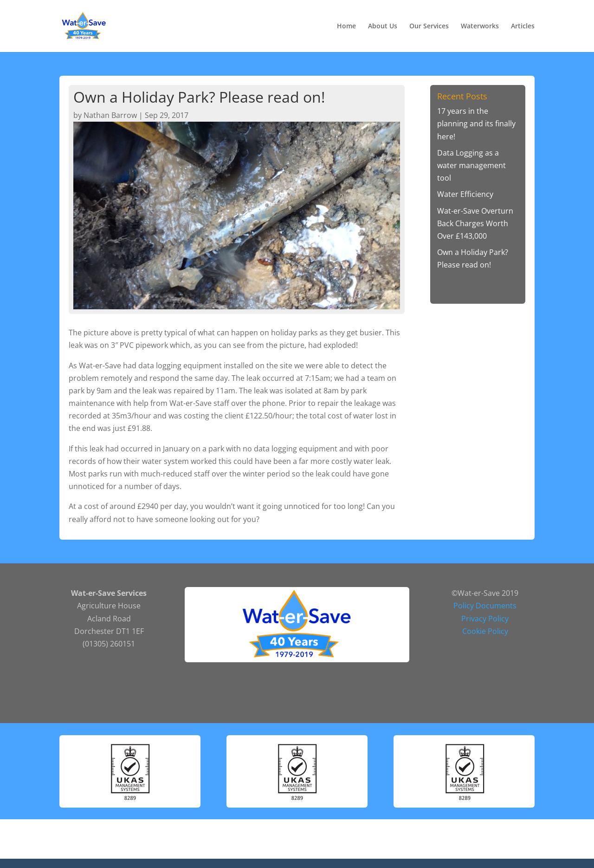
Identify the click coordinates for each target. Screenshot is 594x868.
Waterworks (480, 26)
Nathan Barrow (110, 115)
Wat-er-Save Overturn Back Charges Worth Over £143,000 (475, 223)
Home (346, 26)
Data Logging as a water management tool (471, 165)
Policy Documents (485, 606)
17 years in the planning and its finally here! (476, 124)
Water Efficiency (465, 194)
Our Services (429, 26)
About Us (383, 26)
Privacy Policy (485, 619)
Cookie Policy (485, 631)
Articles (523, 26)
